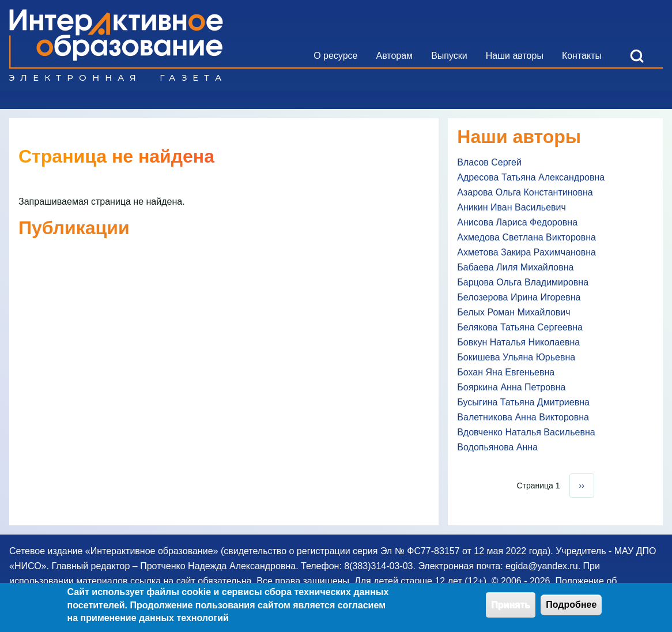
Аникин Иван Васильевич (511, 207)
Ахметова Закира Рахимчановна (526, 252)
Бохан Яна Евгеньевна (506, 372)
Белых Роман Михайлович (514, 312)
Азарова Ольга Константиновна (525, 192)
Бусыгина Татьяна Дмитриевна (523, 402)
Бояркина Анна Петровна (511, 387)
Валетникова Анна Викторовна (523, 417)
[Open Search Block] (637, 56)
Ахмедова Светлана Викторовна (526, 237)
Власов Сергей (489, 162)
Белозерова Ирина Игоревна (519, 297)
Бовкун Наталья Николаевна (518, 342)
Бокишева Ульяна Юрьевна (516, 357)
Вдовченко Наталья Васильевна (526, 432)
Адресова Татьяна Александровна (531, 177)
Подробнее (571, 609)
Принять (511, 609)
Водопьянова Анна (497, 447)
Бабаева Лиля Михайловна (515, 267)
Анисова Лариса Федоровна (517, 222)
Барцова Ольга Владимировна (523, 282)
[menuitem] (335, 56)
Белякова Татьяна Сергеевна (520, 327)
